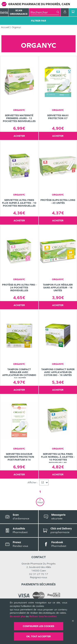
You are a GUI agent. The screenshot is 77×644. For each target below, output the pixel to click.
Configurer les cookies (38, 626)
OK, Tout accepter (38, 636)
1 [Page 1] (40, 492)
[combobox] (44, 12)
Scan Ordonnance (19, 12)
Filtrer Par (38, 21)
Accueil (5, 27)
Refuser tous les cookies (43, 616)
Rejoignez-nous (38, 577)
